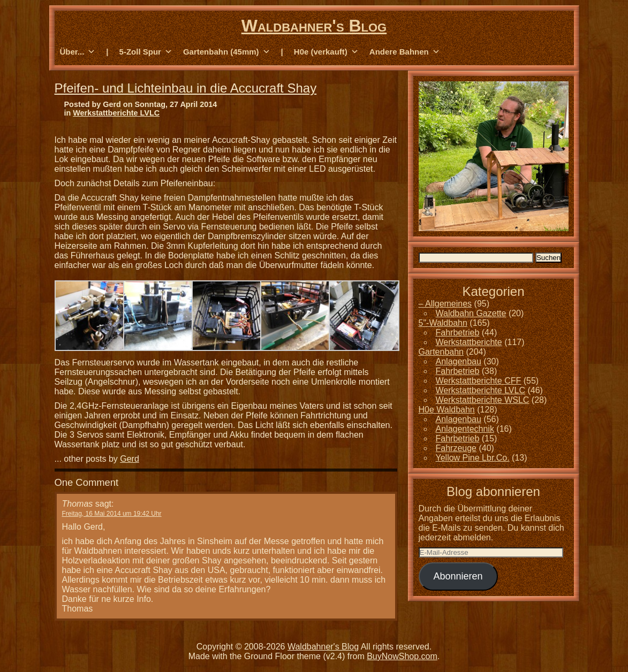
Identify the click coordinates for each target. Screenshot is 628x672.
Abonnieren (458, 576)
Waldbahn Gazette (471, 313)
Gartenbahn (441, 352)
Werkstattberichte (469, 342)
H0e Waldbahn (447, 410)
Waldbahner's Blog (314, 26)
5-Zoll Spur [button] (146, 52)
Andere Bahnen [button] (405, 52)
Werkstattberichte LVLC (116, 113)
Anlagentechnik (465, 429)
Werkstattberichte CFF (479, 381)
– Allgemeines (445, 304)
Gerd (130, 459)
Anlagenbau (459, 361)
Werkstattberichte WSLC (483, 400)
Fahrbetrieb (458, 333)
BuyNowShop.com (402, 656)
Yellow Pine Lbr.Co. (473, 458)
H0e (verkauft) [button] (326, 52)
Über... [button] (78, 52)
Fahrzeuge (456, 448)
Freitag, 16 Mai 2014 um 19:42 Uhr (112, 514)
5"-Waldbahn (443, 323)
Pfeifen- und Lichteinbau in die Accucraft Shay (186, 88)
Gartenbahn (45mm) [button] (227, 52)
